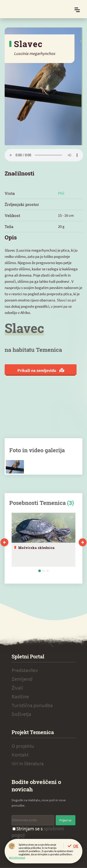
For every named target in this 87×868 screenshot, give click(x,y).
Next (83, 542)
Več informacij (17, 857)
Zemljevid (22, 679)
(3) (70, 503)
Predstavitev (25, 670)
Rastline (20, 696)
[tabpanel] (43, 540)
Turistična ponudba (32, 705)
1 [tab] (40, 571)
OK (76, 846)
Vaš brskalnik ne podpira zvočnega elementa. (44, 155)
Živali (17, 688)
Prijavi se (65, 820)
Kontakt (20, 755)
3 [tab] (47, 571)
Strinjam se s (38, 832)
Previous (4, 542)
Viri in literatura (28, 763)
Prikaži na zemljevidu (41, 370)
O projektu (23, 746)
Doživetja (21, 714)
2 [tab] (43, 571)
